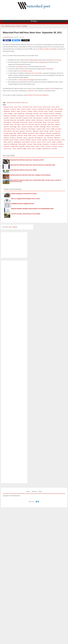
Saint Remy (17, 124)
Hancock (34, 109)
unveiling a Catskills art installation (48, 49)
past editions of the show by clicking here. (37, 95)
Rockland (6, 140)
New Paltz (36, 114)
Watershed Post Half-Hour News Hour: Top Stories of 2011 (27, 160)
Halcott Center (8, 149)
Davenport (13, 109)
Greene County (46, 107)
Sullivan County (37, 107)
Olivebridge (43, 127)
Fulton (63, 140)
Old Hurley (43, 124)
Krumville (36, 127)
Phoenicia (58, 131)
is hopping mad (42, 62)
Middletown (7, 111)
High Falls (6, 127)
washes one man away (55, 60)
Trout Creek (50, 122)
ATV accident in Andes (26, 71)
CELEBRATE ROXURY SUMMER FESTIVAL (22, 204)
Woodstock (55, 116)
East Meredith (21, 120)
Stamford (24, 111)
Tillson (44, 129)
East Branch (58, 118)
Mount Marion (8, 131)
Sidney (18, 111)
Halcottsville (48, 120)
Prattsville (54, 149)
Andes (53, 107)
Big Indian (22, 131)
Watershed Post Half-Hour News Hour (17, 103)
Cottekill (39, 129)
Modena (13, 129)
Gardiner (51, 111)
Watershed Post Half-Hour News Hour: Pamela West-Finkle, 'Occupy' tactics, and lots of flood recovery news (36, 181)
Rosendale (58, 114)
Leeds (34, 149)
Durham (60, 146)
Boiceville (30, 127)
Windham (6, 138)
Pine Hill (6, 133)
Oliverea (52, 131)
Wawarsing (48, 116)
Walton (35, 111)
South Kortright (38, 122)
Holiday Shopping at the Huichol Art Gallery (24, 194)
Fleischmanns (40, 120)
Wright (54, 142)
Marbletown (21, 114)
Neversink (50, 138)
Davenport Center (27, 118)
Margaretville (56, 120)
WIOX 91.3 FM (50, 88)
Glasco (48, 129)
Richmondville (26, 142)
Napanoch (6, 135)
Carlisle (39, 140)
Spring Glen (13, 135)
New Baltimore (39, 138)
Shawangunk (21, 116)
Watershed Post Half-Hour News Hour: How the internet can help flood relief (32, 165)
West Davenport (38, 118)
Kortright (48, 109)
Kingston (11, 114)
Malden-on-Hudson (56, 129)
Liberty (25, 138)
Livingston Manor (49, 135)
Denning (41, 111)
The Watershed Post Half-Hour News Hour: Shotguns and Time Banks (30, 175)
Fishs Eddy (6, 120)
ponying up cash (21, 66)
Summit (49, 142)
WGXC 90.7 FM (33, 91)
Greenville (31, 138)
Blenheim (28, 140)
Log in (10, 227)
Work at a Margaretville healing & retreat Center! (26, 199)
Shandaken (13, 116)
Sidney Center (24, 122)
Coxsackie (48, 146)
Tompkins (30, 111)
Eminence (61, 144)
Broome (34, 140)
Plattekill (46, 114)
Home (3, 26)
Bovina (58, 107)
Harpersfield (41, 109)
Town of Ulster (40, 116)
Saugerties (6, 116)
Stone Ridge (13, 127)
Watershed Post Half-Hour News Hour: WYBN (23, 170)
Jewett (29, 149)
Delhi (18, 109)
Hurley (5, 114)
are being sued (49, 69)
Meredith (60, 109)
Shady (25, 135)
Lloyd (15, 114)
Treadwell (24, 26)
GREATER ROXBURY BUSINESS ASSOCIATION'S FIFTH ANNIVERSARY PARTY (32, 209)
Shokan (49, 127)
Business (34, 491)
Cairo (45, 138)
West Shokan (55, 127)
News (40, 491)
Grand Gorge (16, 122)
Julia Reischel (7, 37)
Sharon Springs (37, 144)
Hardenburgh (58, 111)
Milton (19, 127)
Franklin (18, 26)
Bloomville (13, 120)
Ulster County (18, 107)
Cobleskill (45, 140)
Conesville (51, 140)
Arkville (33, 120)
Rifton (12, 124)
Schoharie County (27, 107)
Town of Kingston (30, 116)
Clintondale (7, 129)
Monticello (19, 138)
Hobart (31, 122)
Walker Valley (13, 133)
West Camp (16, 131)
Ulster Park (24, 124)
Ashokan (24, 127)
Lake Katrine (31, 133)
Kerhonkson (24, 129)
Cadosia (51, 118)
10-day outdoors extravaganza (27, 80)
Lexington (39, 149)
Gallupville (6, 146)
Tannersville (41, 135)
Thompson (13, 138)
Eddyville (24, 133)
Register (15, 227)
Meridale (28, 120)
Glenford (37, 124)
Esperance (57, 140)
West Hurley (51, 124)
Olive (41, 114)
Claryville (6, 118)
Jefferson (11, 142)
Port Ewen (6, 124)
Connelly (57, 122)
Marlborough (29, 114)
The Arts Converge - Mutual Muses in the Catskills (26, 214)
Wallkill (19, 133)
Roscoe (11, 140)
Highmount (36, 131)
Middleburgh (17, 142)
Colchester (7, 109)
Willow (30, 135)
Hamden (29, 109)
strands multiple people (31, 60)
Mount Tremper (44, 131)
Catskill (42, 146)
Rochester (52, 114)
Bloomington (32, 129)
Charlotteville (54, 144)
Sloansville (22, 146)
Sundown (12, 118)
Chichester (29, 131)
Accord (18, 129)
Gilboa (5, 142)
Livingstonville (14, 146)
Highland (57, 124)
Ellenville (49, 133)
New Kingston (7, 122)
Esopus (46, 111)
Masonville (54, 109)
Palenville (58, 135)
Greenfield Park (56, 133)
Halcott (61, 116)
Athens (33, 146)
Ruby (37, 133)
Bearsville (20, 135)
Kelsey (45, 122)
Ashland (28, 146)
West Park (31, 124)
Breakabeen (46, 144)
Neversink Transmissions (35, 73)
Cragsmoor (42, 133)
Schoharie (33, 142)
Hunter (34, 135)
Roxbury (13, 111)
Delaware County (10, 26)
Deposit (17, 140)
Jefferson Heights (22, 149)
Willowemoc (57, 138)
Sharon (44, 142)
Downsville (18, 118)
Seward (39, 142)
